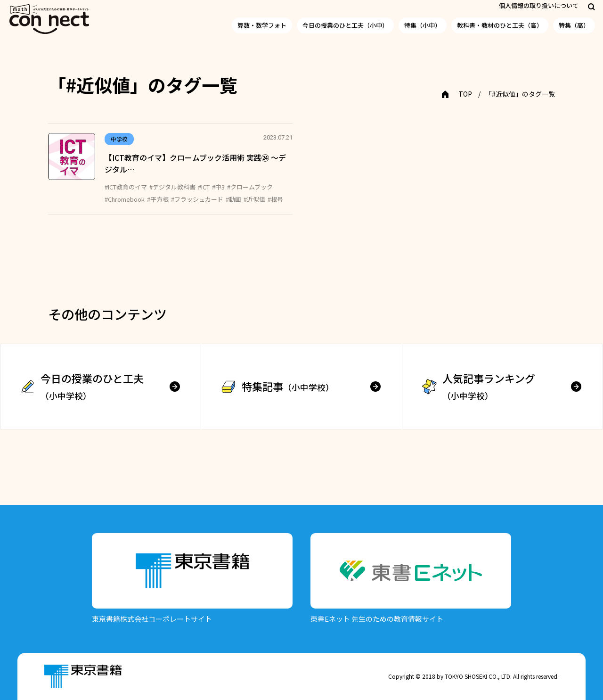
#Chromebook (125, 199)
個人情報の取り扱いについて (539, 5)
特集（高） (574, 25)
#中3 (218, 187)
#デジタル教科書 (172, 187)
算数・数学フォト (262, 25)
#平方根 (158, 199)
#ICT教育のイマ (126, 187)
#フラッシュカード (197, 199)
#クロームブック (250, 187)
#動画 (233, 199)
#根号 (275, 199)
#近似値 (254, 199)
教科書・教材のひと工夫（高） (500, 25)
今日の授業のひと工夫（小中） (345, 25)
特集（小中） (423, 25)
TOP (465, 94)
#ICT (204, 187)
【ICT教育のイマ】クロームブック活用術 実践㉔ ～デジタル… (195, 164)
